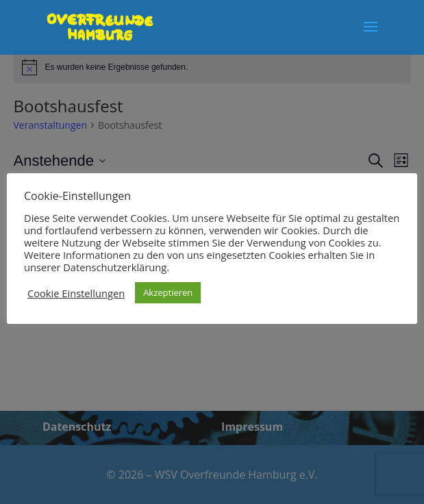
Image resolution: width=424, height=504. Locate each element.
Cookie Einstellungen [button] (76, 293)
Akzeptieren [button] (168, 292)
